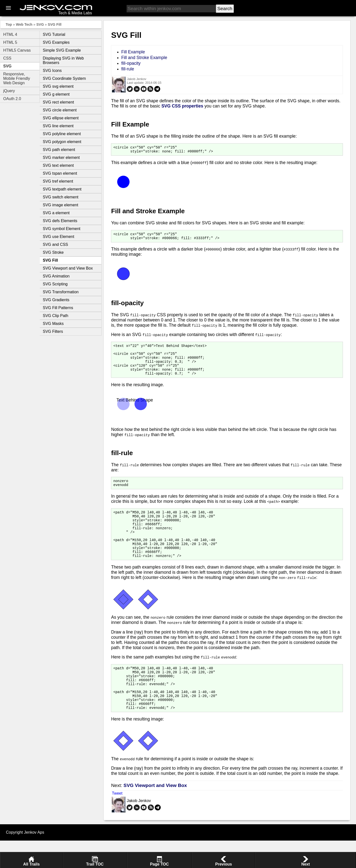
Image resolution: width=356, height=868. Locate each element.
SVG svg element (58, 86)
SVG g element (56, 94)
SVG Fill (55, 24)
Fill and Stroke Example (144, 58)
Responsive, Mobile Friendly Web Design (17, 78)
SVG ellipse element (61, 118)
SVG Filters (53, 331)
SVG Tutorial (54, 34)
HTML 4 (10, 34)
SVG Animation (56, 276)
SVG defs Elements (60, 221)
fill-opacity (131, 63)
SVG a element (56, 213)
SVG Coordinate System (64, 78)
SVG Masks (53, 324)
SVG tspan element (60, 173)
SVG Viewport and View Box (68, 268)
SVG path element (59, 150)
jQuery (9, 91)
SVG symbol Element (62, 229)
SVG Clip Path (56, 316)
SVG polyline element (62, 134)
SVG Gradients (56, 300)
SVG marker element (61, 158)
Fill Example (133, 52)
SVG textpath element (62, 189)
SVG (40, 24)
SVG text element (58, 165)
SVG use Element (58, 237)
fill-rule (128, 69)
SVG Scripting (55, 284)
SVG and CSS (55, 244)
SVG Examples (56, 42)
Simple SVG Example (62, 50)
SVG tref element (58, 181)
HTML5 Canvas (17, 50)
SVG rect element (58, 102)
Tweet (117, 821)
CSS (7, 58)
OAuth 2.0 (12, 99)
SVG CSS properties (182, 106)
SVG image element (60, 205)
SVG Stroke (53, 252)
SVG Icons (52, 71)
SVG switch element (61, 197)
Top (9, 24)
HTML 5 (10, 42)
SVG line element (58, 126)
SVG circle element (60, 110)
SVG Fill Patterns (58, 308)
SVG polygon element (62, 142)
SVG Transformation (61, 292)
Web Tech (24, 24)
